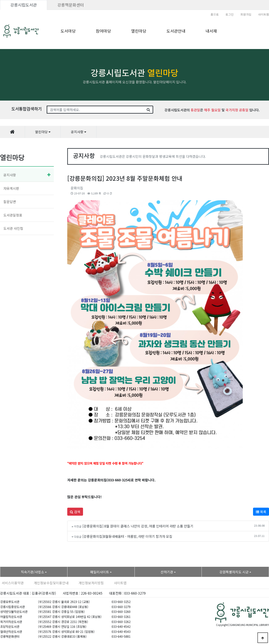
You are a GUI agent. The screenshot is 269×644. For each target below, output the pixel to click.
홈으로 (215, 14)
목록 (261, 512)
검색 (75, 512)
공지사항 (10, 175)
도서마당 (68, 31)
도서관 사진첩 (13, 228)
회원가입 (246, 14)
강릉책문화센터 (71, 5)
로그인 (230, 14)
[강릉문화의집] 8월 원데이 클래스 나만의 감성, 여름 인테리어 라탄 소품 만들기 (138, 526)
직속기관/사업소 (32, 572)
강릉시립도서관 (24, 5)
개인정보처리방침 (91, 583)
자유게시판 (11, 188)
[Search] (96, 110)
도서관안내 (176, 31)
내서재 (211, 31)
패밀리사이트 (100, 572)
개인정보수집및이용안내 (51, 583)
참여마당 (103, 31)
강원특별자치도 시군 (234, 572)
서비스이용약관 (13, 583)
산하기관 (167, 572)
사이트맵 (264, 14)
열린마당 (139, 31)
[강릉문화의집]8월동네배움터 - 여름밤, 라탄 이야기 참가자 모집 (127, 536)
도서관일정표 (13, 215)
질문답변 (10, 202)
